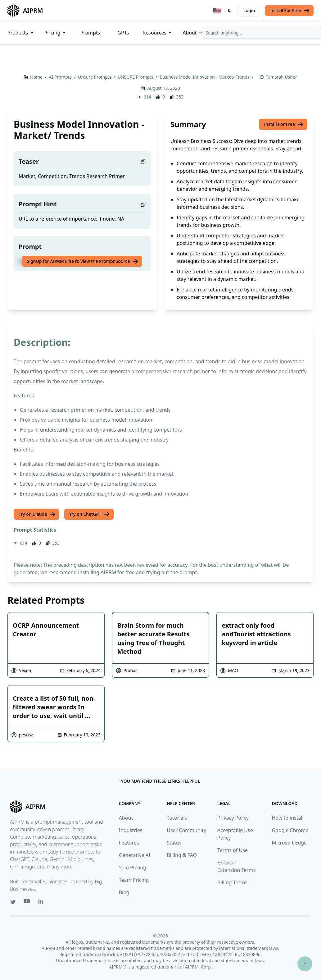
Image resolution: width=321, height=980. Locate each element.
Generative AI (135, 855)
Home (37, 77)
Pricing (56, 33)
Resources (158, 33)
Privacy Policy (233, 818)
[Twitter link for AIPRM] (13, 902)
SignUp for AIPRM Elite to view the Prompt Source (83, 261)
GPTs (123, 33)
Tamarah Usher (282, 77)
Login (249, 10)
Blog (124, 892)
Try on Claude (37, 514)
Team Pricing (134, 880)
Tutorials (177, 818)
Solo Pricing (133, 868)
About (193, 33)
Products (21, 33)
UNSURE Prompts (136, 77)
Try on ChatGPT (90, 514)
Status (174, 843)
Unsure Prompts (95, 77)
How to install (287, 818)
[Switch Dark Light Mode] (230, 11)
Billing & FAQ (182, 855)
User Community (186, 830)
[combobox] (262, 33)
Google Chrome (290, 830)
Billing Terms (232, 882)
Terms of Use (233, 850)
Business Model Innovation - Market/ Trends (205, 77)
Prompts (90, 33)
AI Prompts (61, 77)
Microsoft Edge (289, 843)
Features (129, 843)
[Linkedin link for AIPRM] (42, 903)
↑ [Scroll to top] (305, 964)
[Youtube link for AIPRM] (27, 903)
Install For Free (290, 11)
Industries (131, 830)
